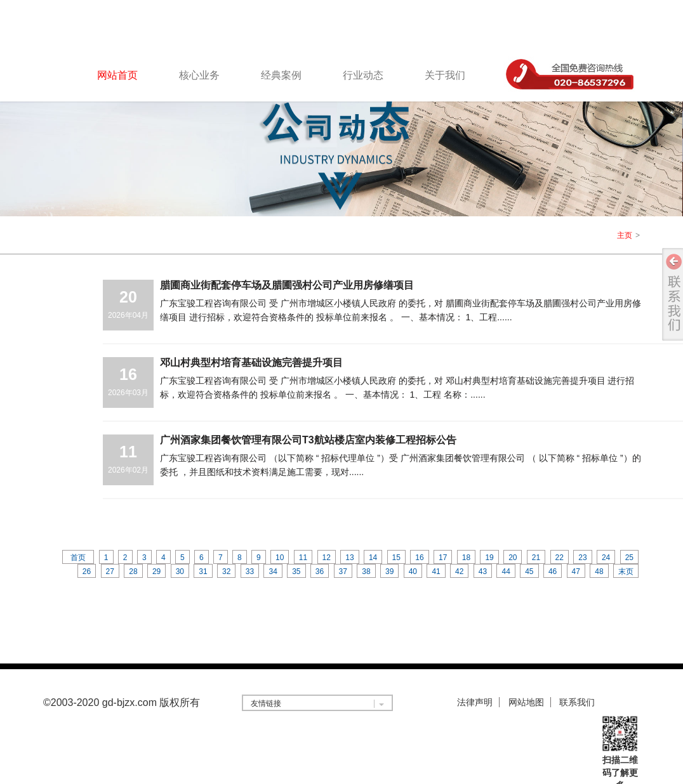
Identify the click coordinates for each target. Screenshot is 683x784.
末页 (626, 572)
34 (273, 572)
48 (599, 572)
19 (489, 558)
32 (226, 572)
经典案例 (281, 75)
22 (560, 558)
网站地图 (526, 702)
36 (320, 572)
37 (343, 572)
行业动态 (363, 75)
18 (466, 558)
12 (327, 558)
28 (133, 572)
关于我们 (445, 75)
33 (250, 572)
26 (87, 572)
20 (513, 558)
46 (553, 572)
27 (110, 572)
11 (303, 558)
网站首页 (117, 75)
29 (156, 572)
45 (529, 572)
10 (280, 558)
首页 (78, 558)
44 (506, 572)
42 (459, 572)
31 (203, 572)
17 (443, 558)
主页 (625, 235)
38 (366, 572)
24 (606, 558)
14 (373, 558)
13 (349, 558)
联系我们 (577, 702)
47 (576, 572)
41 (436, 572)
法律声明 (475, 702)
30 (180, 572)
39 (389, 572)
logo (110, 28)
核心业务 (199, 75)
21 (536, 558)
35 (296, 572)
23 (582, 558)
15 (396, 558)
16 (419, 558)
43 (483, 572)
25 (629, 558)
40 (413, 572)
